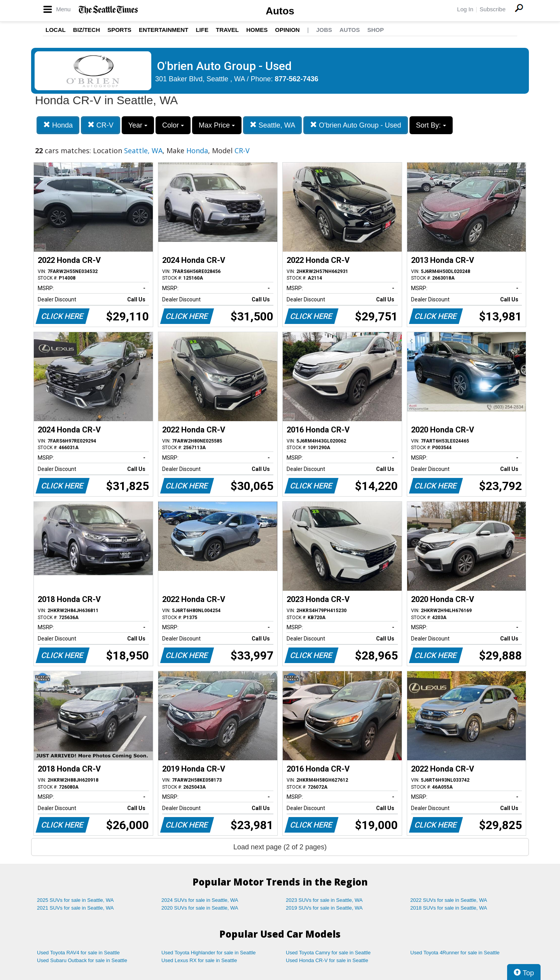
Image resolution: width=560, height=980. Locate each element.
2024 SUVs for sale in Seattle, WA (200, 900)
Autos (280, 11)
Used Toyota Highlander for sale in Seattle (209, 953)
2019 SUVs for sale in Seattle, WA (324, 908)
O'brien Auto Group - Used (356, 125)
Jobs (324, 30)
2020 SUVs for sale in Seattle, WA (200, 908)
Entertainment (164, 30)
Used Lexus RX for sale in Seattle (199, 960)
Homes (257, 30)
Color (173, 125)
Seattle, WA (272, 125)
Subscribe (493, 9)
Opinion (287, 30)
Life (202, 30)
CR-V (101, 125)
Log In (465, 9)
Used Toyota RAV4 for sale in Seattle (78, 953)
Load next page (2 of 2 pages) (280, 847)
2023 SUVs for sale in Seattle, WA (324, 900)
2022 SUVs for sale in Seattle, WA (449, 900)
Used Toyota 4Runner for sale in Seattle (455, 953)
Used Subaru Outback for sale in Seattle (82, 960)
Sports (119, 30)
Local (56, 30)
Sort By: (431, 125)
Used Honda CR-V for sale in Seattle (327, 960)
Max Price (217, 125)
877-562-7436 (297, 79)
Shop (375, 30)
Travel (227, 30)
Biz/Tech (87, 30)
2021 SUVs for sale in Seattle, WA (75, 908)
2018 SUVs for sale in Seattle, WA (449, 908)
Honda (58, 125)
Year (138, 125)
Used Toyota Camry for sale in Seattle (328, 953)
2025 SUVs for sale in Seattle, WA (75, 900)
